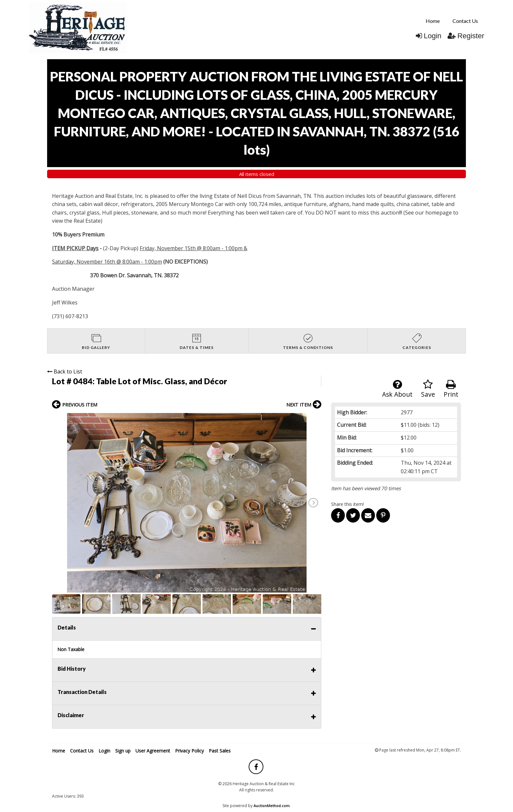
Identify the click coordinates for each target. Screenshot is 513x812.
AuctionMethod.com (272, 806)
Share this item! (347, 504)
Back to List (65, 371)
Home (433, 21)
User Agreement (153, 751)
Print (451, 389)
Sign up (123, 751)
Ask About (397, 389)
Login (429, 36)
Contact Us (465, 21)
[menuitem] (433, 21)
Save (428, 389)
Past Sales (220, 751)
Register (466, 36)
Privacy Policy (189, 751)
